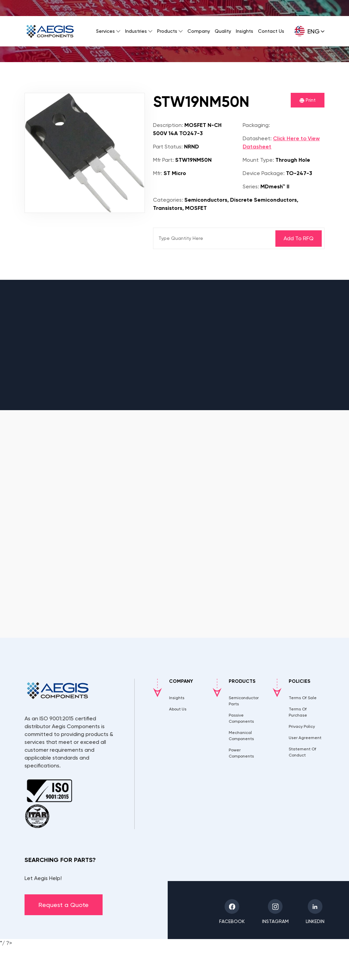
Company (199, 31)
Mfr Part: (163, 160)
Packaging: (256, 125)
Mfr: (158, 173)
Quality (223, 31)
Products (167, 31)
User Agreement (305, 738)
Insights (245, 31)
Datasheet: (257, 138)
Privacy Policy (302, 726)
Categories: (168, 200)
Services (105, 31)
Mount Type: (258, 160)
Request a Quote (64, 905)
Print (308, 100)
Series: (251, 186)
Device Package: (264, 173)
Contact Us (271, 31)
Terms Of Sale (303, 698)
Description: (168, 125)
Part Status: (168, 147)
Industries (136, 31)
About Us (178, 709)
